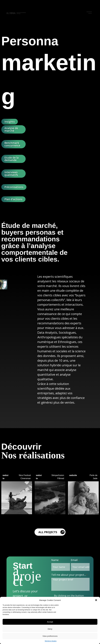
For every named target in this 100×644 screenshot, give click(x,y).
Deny (50, 629)
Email (75, 560)
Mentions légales (51, 641)
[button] (96, 600)
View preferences (50, 636)
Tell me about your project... (69, 575)
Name (56, 560)
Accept (50, 622)
